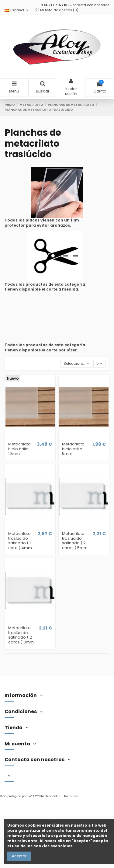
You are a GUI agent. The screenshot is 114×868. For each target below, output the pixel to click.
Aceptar (19, 856)
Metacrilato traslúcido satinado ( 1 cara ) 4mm (20, 541)
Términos (71, 796)
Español (17, 10)
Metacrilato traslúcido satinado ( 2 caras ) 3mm (21, 635)
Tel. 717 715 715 (54, 5)
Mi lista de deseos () (57, 10)
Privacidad (53, 796)
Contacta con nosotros (90, 5)
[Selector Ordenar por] (76, 364)
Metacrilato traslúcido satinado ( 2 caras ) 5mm (75, 541)
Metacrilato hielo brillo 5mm (73, 449)
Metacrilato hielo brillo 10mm (19, 449)
